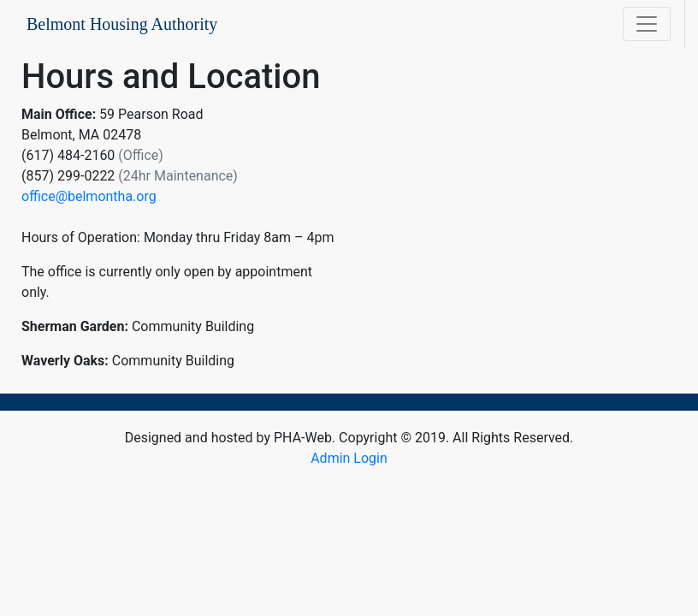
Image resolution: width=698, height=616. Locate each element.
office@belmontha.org (89, 196)
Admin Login (349, 458)
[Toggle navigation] (647, 24)
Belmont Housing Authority (122, 24)
